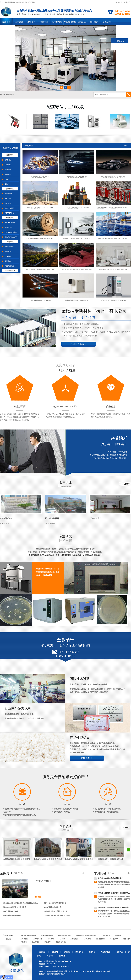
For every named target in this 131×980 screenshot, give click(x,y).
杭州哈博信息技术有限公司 (56, 974)
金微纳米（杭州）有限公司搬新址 (79, 859)
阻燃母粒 (44, 22)
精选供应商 (20, 406)
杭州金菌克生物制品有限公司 (86, 936)
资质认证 (82, 22)
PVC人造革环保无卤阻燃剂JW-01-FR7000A (77, 269)
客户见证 (65, 482)
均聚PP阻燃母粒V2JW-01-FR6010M (113, 300)
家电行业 (8, 160)
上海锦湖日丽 (38, 939)
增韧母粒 (8, 261)
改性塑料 (31, 22)
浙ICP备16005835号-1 (104, 971)
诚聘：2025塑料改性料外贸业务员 (14, 907)
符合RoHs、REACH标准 (65, 406)
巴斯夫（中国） (61, 942)
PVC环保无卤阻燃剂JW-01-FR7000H (40, 208)
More (125, 146)
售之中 (67, 804)
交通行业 (8, 165)
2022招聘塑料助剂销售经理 (12, 915)
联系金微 (107, 22)
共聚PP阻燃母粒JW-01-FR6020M (77, 300)
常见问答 (100, 873)
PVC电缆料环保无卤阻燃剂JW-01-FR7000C (40, 239)
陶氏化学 (48, 942)
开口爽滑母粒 (9, 266)
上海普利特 (24, 939)
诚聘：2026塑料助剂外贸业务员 (55, 903)
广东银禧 (62, 939)
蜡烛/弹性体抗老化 (11, 237)
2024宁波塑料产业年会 (10, 911)
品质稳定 (111, 406)
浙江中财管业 (100, 939)
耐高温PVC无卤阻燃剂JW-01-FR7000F (77, 239)
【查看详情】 (38, 897)
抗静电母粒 (9, 251)
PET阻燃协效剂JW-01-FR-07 (77, 177)
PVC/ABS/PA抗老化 (11, 234)
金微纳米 (119, 438)
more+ (125, 484)
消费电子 (8, 174)
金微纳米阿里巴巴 (47, 936)
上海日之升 (127, 939)
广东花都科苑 (105, 936)
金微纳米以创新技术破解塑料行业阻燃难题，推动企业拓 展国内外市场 (21, 903)
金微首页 (6, 22)
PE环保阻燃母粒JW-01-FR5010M (40, 300)
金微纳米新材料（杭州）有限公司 (56, 911)
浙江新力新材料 (52, 518)
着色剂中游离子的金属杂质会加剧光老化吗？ (114, 908)
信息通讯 (8, 170)
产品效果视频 (70, 22)
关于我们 (42, 952)
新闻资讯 (94, 22)
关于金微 (19, 22)
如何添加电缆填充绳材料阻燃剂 (111, 879)
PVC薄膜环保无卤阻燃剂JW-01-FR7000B (40, 269)
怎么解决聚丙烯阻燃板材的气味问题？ (57, 915)
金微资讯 (6, 873)
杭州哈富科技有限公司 (28, 936)
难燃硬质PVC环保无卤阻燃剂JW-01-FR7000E (113, 208)
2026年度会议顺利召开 (42, 881)
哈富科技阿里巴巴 (64, 936)
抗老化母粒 (57, 22)
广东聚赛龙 (87, 939)
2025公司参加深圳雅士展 (53, 907)
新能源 (7, 179)
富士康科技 (36, 942)
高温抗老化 (9, 227)
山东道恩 (51, 939)
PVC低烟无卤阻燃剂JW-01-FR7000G (77, 208)
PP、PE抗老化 (10, 223)
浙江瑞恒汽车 (6, 518)
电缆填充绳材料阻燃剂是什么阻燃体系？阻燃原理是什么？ (114, 893)
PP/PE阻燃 (9, 194)
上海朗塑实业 (95, 518)
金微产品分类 (10, 148)
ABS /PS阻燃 (9, 208)
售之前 (22, 804)
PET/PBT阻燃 (9, 213)
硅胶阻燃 (8, 203)
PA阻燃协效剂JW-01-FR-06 (40, 177)
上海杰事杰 (74, 939)
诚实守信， (65, 107)
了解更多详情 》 (78, 344)
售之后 (108, 804)
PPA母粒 (8, 256)
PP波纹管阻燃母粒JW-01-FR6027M (113, 177)
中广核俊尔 (114, 939)
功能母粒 (10, 242)
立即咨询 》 (87, 758)
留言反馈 (119, 2)
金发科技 (118, 936)
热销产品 (29, 146)
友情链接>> (8, 935)
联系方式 (127, 2)
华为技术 (24, 942)
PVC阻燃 (8, 199)
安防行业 (8, 184)
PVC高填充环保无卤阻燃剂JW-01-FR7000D (113, 239)
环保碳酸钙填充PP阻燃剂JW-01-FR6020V (113, 269)
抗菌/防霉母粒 (10, 247)
